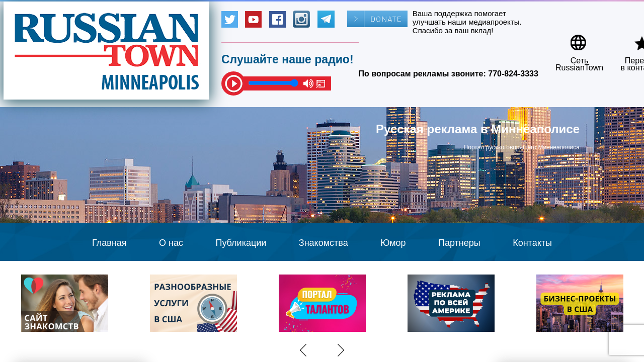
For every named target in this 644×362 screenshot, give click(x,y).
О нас (171, 243)
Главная (109, 243)
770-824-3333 (513, 74)
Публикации (241, 243)
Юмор (393, 243)
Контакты (532, 243)
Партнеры (459, 243)
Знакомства (324, 243)
